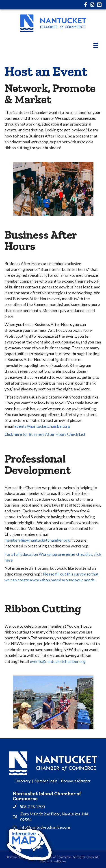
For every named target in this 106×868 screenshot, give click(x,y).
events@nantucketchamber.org (58, 661)
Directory (23, 781)
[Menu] (96, 45)
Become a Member (76, 781)
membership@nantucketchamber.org (37, 540)
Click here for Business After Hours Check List (45, 434)
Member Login (46, 781)
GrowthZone (58, 861)
